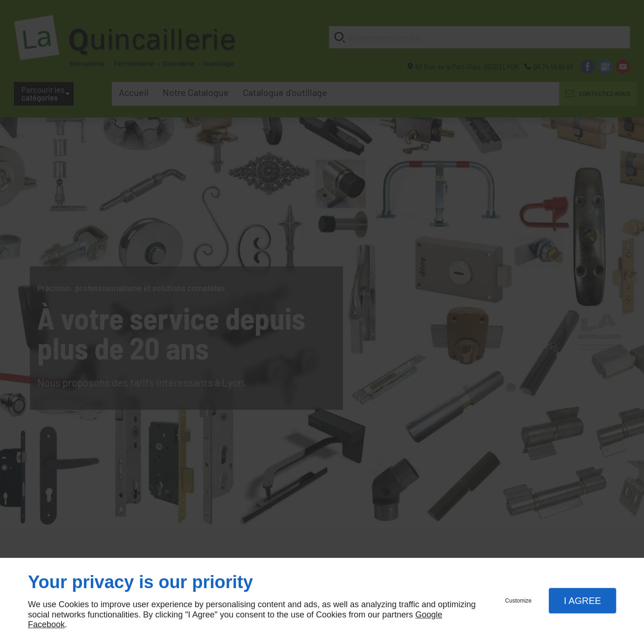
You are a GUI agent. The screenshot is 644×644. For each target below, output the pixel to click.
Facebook (46, 624)
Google (429, 615)
